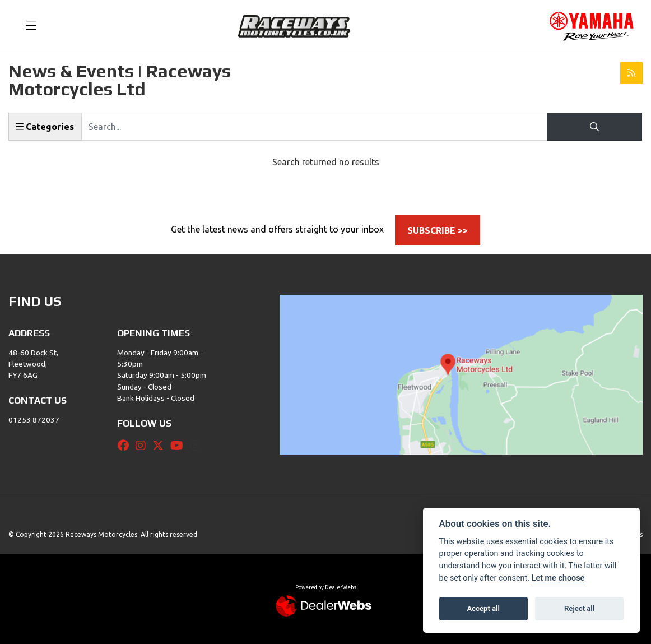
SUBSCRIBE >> (438, 230)
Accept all (483, 608)
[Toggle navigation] (26, 26)
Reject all (579, 608)
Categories (45, 127)
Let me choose (558, 578)
